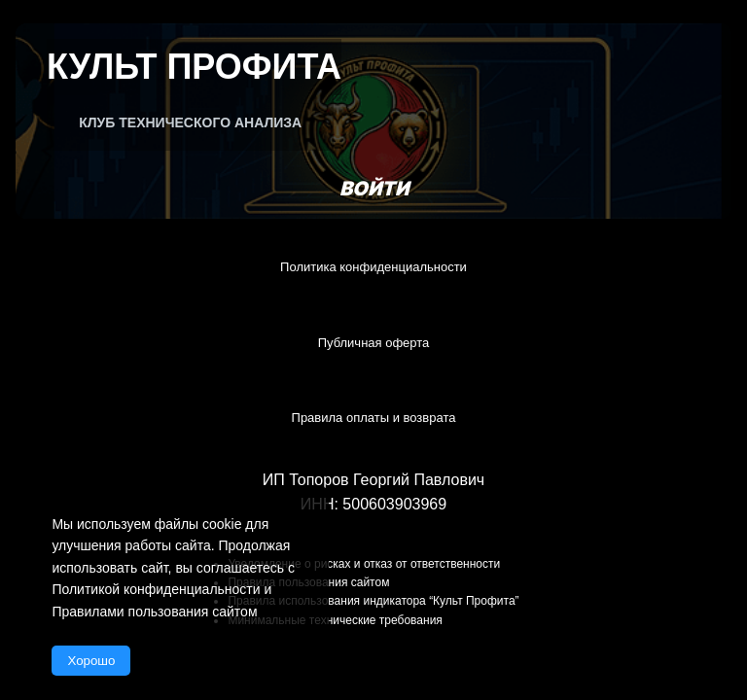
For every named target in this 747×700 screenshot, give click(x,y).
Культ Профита (194, 67)
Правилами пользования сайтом (154, 612)
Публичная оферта (374, 343)
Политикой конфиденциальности (156, 589)
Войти (374, 189)
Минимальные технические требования (335, 620)
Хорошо (91, 661)
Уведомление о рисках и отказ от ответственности (364, 564)
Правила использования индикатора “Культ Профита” (373, 601)
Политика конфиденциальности (373, 267)
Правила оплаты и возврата (374, 418)
